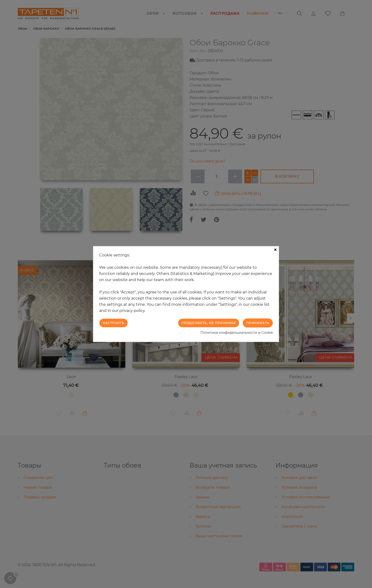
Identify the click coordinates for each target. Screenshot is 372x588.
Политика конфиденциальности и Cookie (237, 333)
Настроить (114, 323)
